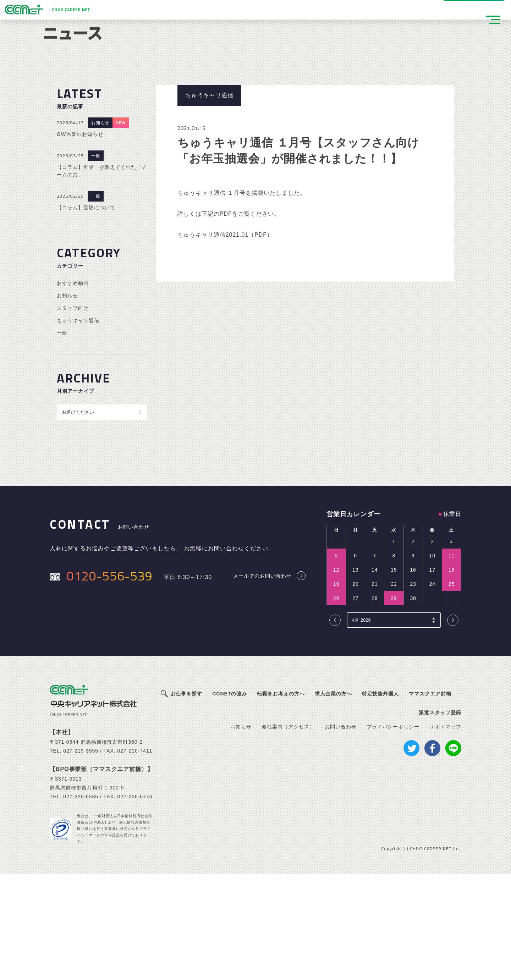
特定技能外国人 (381, 800)
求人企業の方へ (333, 800)
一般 (96, 262)
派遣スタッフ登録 (145, 10)
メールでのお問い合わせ (262, 682)
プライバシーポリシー (393, 832)
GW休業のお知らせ (80, 240)
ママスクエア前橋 (430, 800)
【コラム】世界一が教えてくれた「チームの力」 (102, 277)
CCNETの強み (230, 800)
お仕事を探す (187, 800)
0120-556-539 (110, 681)
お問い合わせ (341, 832)
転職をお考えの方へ (281, 800)
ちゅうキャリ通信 (78, 426)
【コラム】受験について (86, 314)
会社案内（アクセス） (288, 832)
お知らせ (100, 229)
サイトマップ (445, 832)
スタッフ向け (73, 414)
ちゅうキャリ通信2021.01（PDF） (225, 341)
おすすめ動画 (73, 389)
